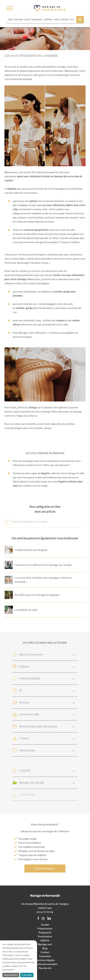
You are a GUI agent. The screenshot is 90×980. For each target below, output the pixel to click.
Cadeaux (24, 667)
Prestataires (45, 937)
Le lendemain (27, 795)
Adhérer (45, 940)
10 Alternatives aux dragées (31, 550)
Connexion (45, 956)
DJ (21, 691)
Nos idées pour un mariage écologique (37, 595)
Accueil (45, 925)
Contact (45, 952)
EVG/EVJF (25, 771)
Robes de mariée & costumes (30, 522)
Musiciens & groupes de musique (39, 726)
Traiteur (24, 738)
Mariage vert (45, 944)
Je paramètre (11, 975)
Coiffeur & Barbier (30, 679)
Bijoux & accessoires (31, 655)
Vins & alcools (27, 750)
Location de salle (29, 714)
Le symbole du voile (26, 610)
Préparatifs (45, 933)
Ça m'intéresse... (45, 868)
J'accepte (27, 975)
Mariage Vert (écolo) (32, 783)
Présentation (45, 929)
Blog (45, 948)
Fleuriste (24, 703)
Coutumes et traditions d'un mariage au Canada (43, 565)
